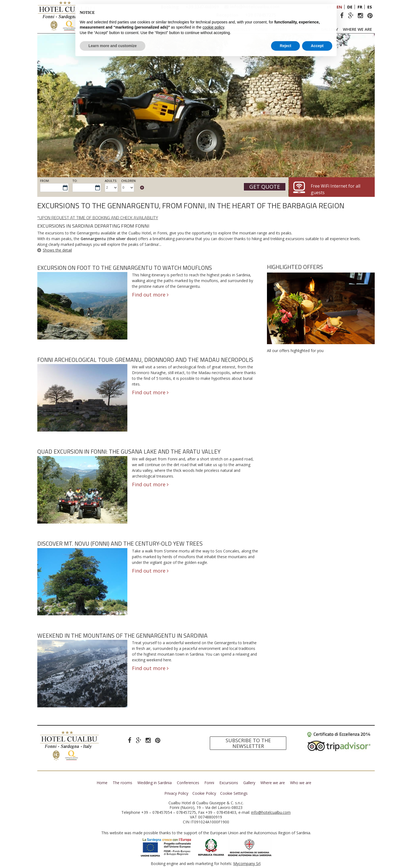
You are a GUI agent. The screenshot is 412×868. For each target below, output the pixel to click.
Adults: (111, 181)
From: (45, 181)
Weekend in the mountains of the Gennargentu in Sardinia (122, 635)
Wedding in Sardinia (155, 783)
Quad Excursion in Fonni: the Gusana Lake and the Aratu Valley (129, 451)
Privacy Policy (176, 793)
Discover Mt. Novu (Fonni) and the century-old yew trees (120, 543)
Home (102, 783)
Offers (280, 29)
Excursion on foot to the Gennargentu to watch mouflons (125, 268)
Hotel (154, 29)
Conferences (236, 29)
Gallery (329, 29)
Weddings (207, 29)
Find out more (150, 295)
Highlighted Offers (295, 267)
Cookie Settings (234, 793)
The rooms (180, 29)
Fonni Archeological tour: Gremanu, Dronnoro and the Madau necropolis (145, 360)
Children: (129, 181)
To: (75, 181)
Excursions (304, 29)
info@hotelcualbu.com (255, 7)
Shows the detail (57, 250)
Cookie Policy (204, 793)
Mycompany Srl (247, 864)
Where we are (357, 29)
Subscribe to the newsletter (248, 743)
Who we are (301, 783)
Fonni (261, 29)
